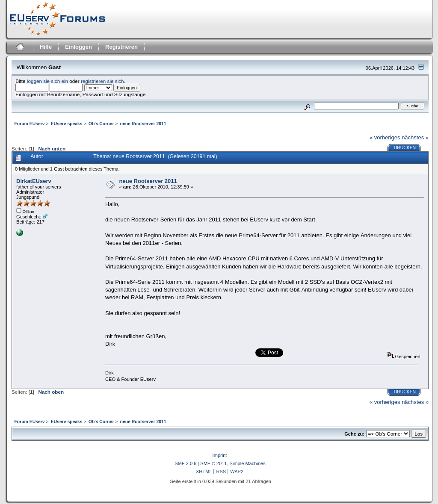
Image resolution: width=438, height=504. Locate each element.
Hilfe (46, 47)
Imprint (220, 455)
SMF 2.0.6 (185, 463)
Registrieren (121, 47)
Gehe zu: (354, 434)
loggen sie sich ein (47, 81)
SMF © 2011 (213, 463)
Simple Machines (248, 463)
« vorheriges (385, 137)
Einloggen (78, 47)
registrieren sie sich (102, 81)
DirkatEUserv (34, 181)
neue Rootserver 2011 (148, 181)
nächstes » (415, 137)
